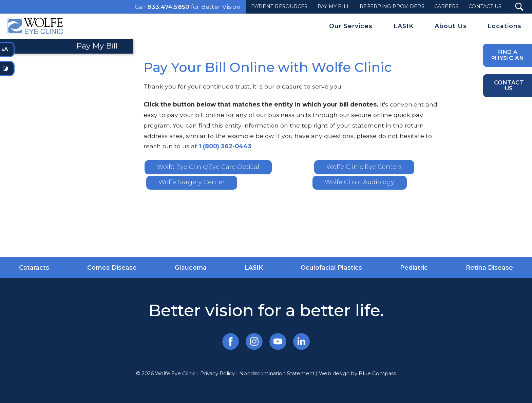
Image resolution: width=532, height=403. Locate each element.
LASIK (254, 267)
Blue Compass (377, 373)
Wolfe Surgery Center (192, 182)
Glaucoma (191, 267)
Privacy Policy (217, 373)
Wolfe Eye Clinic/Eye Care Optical (208, 167)
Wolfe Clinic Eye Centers (364, 167)
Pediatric (414, 267)
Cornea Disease (112, 267)
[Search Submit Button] (519, 7)
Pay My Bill (97, 46)
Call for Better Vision (188, 7)
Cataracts (34, 267)
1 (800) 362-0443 (225, 146)
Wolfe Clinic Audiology (359, 182)
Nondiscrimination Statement (277, 373)
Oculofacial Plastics (331, 267)
